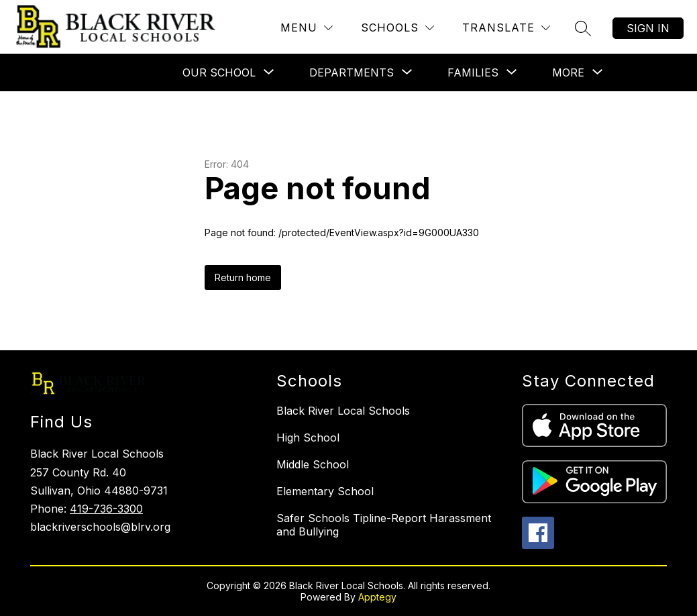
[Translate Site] (506, 28)
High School (308, 438)
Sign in (648, 28)
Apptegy (377, 597)
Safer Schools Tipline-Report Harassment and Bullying (384, 525)
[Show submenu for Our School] (219, 72)
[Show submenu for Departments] (352, 72)
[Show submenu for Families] (473, 72)
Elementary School (325, 491)
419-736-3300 (106, 509)
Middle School (313, 464)
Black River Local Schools (343, 411)
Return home (243, 277)
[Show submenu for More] (568, 72)
